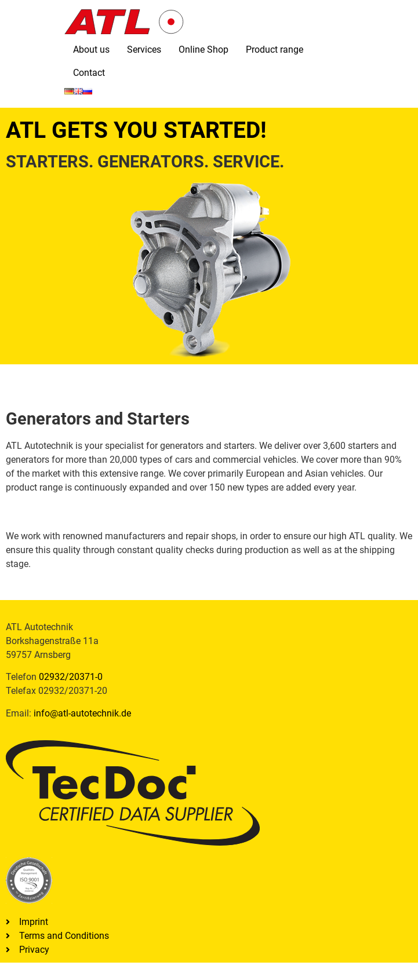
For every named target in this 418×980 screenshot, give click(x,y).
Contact (89, 73)
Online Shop (203, 50)
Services (144, 50)
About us (91, 50)
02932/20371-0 (71, 677)
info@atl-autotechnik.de (82, 713)
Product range (275, 50)
